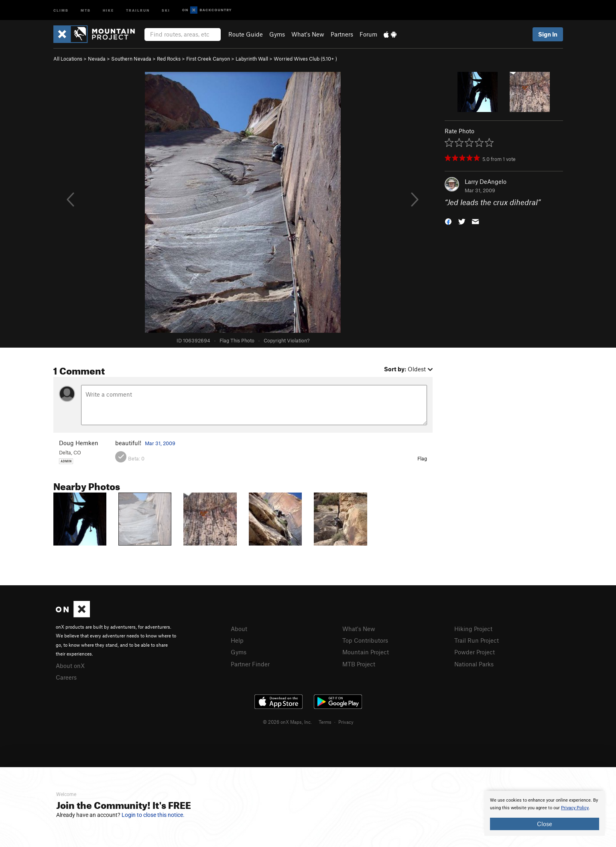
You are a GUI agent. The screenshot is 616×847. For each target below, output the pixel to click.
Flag (422, 458)
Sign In (548, 34)
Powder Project (475, 652)
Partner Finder (250, 664)
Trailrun (138, 10)
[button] (448, 221)
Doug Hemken (79, 443)
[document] (545, 813)
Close (545, 824)
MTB (86, 10)
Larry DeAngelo (486, 181)
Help (237, 640)
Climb (61, 10)
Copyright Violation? (287, 340)
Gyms (277, 34)
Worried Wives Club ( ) (305, 59)
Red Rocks (169, 59)
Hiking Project (473, 629)
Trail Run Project (477, 640)
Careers (66, 677)
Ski (166, 10)
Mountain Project (366, 652)
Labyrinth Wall (252, 59)
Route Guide (246, 34)
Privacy (346, 722)
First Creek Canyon (208, 59)
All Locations (68, 59)
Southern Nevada (131, 59)
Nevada (97, 59)
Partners (342, 34)
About (239, 629)
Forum (368, 34)
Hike (108, 10)
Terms (325, 722)
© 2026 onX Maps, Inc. (287, 722)
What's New (308, 34)
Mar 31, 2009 (160, 443)
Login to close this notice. (153, 815)
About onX (70, 666)
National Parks (474, 664)
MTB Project (359, 664)
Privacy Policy (575, 808)
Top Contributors (365, 640)
